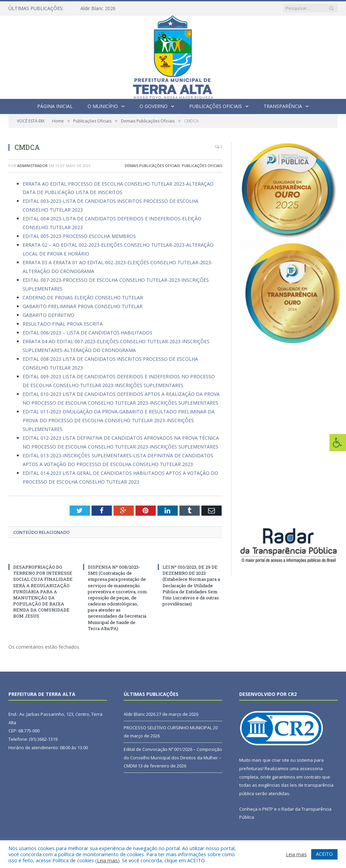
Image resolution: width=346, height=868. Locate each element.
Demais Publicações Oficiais (152, 166)
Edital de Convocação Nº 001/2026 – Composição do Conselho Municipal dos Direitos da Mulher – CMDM (173, 757)
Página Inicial (55, 106)
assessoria (311, 768)
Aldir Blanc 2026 (98, 8)
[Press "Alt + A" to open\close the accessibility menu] (338, 443)
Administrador (32, 166)
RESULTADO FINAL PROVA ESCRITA (63, 324)
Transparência (283, 106)
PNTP (268, 809)
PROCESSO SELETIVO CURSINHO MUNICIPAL (168, 728)
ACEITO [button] (324, 854)
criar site (280, 760)
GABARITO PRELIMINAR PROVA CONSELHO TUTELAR (83, 306)
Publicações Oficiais (216, 106)
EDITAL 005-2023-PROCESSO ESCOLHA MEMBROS (79, 236)
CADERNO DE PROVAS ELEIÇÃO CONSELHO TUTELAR (83, 297)
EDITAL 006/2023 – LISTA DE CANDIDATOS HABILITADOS (88, 333)
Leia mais (107, 860)
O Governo (154, 106)
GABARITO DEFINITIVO (48, 315)
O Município (103, 106)
